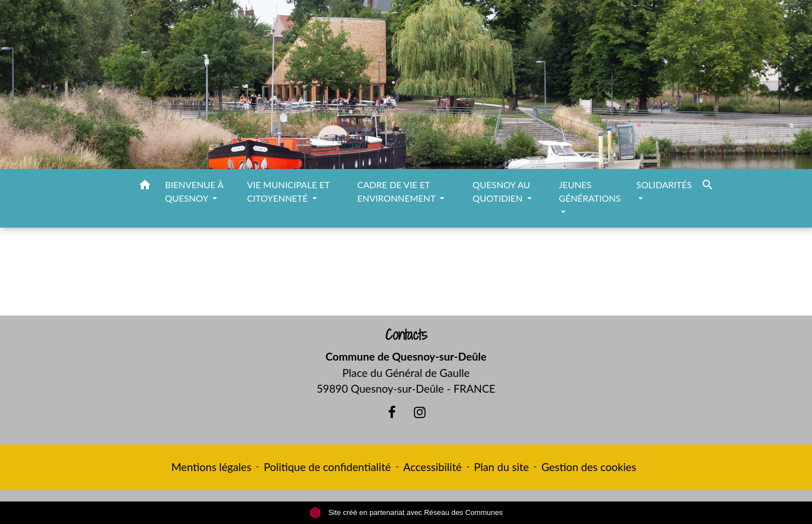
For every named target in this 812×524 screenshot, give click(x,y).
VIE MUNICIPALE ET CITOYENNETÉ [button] (288, 191)
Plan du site (502, 467)
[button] (145, 186)
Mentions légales (211, 467)
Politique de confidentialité (327, 467)
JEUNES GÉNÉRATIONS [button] (590, 191)
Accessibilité (433, 467)
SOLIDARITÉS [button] (664, 185)
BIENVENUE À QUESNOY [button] (194, 191)
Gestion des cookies (589, 467)
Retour (406, 276)
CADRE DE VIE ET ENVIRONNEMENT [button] (398, 191)
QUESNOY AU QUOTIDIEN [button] (501, 191)
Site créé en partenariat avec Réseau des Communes (406, 512)
